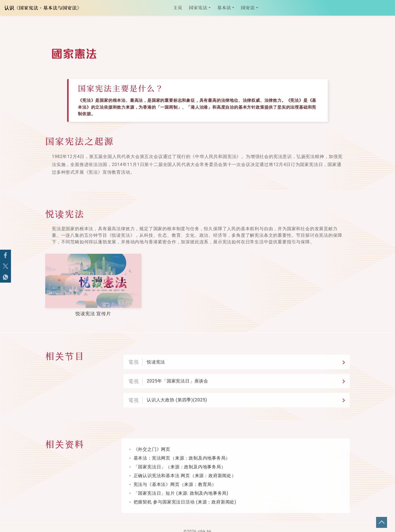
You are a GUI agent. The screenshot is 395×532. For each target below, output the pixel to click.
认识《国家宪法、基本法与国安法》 (44, 9)
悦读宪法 (156, 360)
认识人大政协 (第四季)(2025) (177, 393)
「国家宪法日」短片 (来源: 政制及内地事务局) (181, 484)
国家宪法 (198, 9)
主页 (179, 9)
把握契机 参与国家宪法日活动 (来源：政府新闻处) (185, 493)
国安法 (248, 9)
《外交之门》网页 (152, 440)
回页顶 (382, 522)
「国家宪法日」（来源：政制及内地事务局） (180, 458)
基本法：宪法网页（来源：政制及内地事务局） (182, 449)
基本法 (224, 9)
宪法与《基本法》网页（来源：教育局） (175, 475)
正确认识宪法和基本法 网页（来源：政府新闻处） (185, 467)
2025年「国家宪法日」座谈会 (177, 377)
